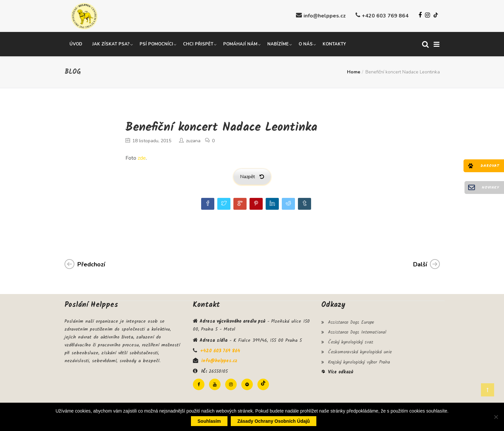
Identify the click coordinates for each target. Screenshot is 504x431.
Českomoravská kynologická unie (360, 350)
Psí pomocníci (156, 44)
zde (142, 158)
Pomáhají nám (240, 44)
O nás (306, 44)
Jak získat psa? (111, 44)
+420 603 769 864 (385, 16)
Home (354, 72)
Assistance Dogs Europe (351, 322)
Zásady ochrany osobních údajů (274, 421)
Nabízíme (278, 44)
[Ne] (496, 417)
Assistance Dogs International (357, 331)
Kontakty (334, 44)
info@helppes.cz (325, 16)
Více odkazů (341, 370)
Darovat (490, 166)
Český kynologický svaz (350, 341)
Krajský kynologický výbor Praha (359, 360)
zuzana (193, 140)
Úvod (76, 44)
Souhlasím (209, 421)
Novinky (490, 188)
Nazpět (252, 176)
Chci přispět (198, 44)
